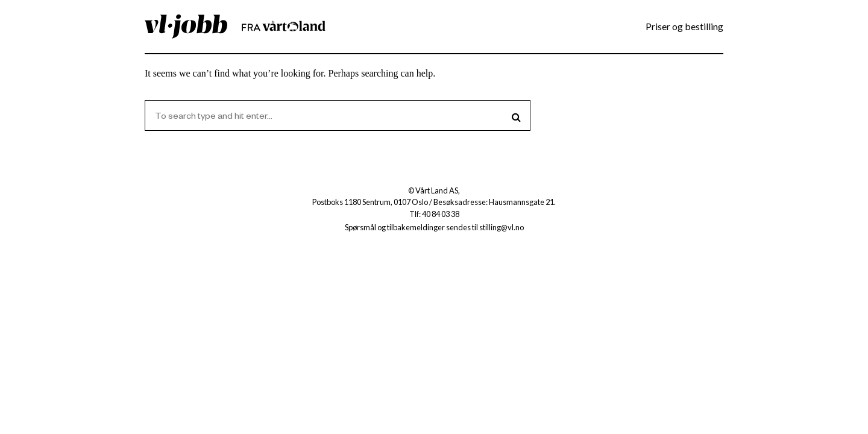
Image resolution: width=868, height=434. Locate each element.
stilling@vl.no (502, 227)
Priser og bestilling (684, 26)
